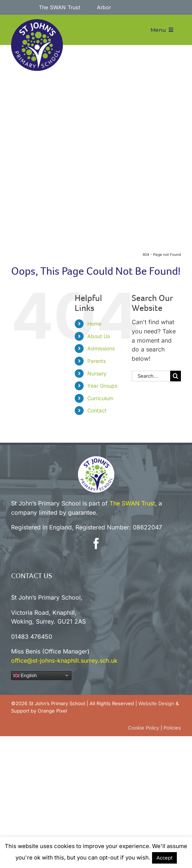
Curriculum (100, 398)
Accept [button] (164, 858)
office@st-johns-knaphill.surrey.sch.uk (64, 661)
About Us (99, 336)
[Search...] (151, 376)
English (25, 675)
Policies (172, 728)
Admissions (101, 348)
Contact (97, 410)
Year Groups (102, 386)
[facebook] (96, 543)
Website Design (156, 703)
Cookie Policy (144, 728)
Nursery (97, 373)
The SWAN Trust (132, 503)
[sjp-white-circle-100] (96, 459)
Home (94, 324)
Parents (97, 361)
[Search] (176, 376)
